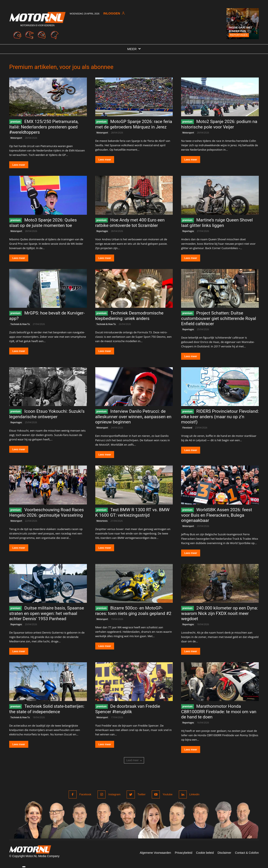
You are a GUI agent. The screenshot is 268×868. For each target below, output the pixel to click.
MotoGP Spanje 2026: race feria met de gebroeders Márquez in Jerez (134, 124)
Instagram (114, 794)
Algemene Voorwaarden (155, 853)
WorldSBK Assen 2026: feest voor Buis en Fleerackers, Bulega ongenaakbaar (216, 515)
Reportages (239, 35)
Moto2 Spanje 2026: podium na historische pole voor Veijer (219, 124)
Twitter (141, 794)
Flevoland (187, 428)
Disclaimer (224, 853)
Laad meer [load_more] (134, 760)
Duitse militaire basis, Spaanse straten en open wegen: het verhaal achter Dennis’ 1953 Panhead (47, 613)
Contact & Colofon (247, 853)
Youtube (167, 794)
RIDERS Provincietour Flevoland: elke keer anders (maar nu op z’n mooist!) (220, 417)
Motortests (102, 521)
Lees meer (19, 165)
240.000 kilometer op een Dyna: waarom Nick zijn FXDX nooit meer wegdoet (219, 613)
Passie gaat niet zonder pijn (240, 29)
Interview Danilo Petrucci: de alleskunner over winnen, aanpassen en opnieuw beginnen (133, 417)
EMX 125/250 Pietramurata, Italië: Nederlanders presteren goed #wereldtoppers (44, 127)
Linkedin (194, 794)
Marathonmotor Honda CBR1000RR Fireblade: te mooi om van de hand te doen (219, 712)
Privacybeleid (184, 853)
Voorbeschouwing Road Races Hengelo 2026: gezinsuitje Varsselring (46, 512)
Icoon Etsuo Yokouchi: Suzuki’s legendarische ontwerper (47, 414)
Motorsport (16, 138)
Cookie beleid (205, 853)
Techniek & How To (20, 324)
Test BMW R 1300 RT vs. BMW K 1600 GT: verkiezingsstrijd (132, 512)
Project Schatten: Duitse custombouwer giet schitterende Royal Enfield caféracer (218, 318)
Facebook (85, 794)
